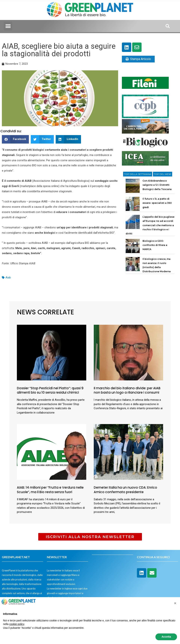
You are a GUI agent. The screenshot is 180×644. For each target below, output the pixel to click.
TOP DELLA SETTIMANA (138, 174)
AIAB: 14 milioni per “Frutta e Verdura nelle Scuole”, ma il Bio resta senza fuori (50, 490)
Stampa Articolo (138, 59)
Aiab (8, 278)
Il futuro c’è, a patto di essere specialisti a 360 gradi (157, 203)
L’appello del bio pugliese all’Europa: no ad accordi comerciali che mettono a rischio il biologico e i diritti (150, 225)
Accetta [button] (166, 637)
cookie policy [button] (17, 624)
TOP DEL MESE (163, 174)
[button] (8, 26)
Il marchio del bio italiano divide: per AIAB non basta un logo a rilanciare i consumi (127, 390)
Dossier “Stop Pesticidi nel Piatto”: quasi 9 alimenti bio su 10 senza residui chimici (50, 390)
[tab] (138, 174)
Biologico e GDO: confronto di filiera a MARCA (155, 245)
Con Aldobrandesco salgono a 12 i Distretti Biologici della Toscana (157, 185)
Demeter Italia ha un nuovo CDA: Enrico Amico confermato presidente (125, 490)
